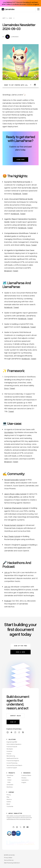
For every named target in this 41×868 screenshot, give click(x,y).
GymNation (9, 432)
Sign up (13, 722)
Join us (7, 572)
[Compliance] (20, 834)
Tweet (25, 193)
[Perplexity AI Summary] (15, 732)
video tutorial (20, 494)
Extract (9, 780)
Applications (25, 780)
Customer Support (12, 768)
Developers (10, 749)
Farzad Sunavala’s (12, 480)
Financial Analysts (12, 747)
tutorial (22, 480)
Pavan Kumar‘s (10, 525)
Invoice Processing (12, 763)
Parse (9, 777)
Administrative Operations (14, 744)
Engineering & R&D (12, 742)
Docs (28, 245)
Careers (9, 802)
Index (9, 782)
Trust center (10, 806)
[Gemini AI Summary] (11, 732)
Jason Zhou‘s (9, 494)
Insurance (9, 751)
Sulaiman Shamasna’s (13, 508)
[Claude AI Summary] (23, 732)
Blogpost (8, 271)
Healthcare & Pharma (12, 758)
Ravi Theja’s (9, 536)
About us (9, 799)
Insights (24, 782)
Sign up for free (21, 646)
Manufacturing (11, 756)
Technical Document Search (14, 765)
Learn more (20, 159)
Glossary (24, 778)
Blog (8, 797)
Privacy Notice (8, 858)
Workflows (10, 787)
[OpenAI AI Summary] (8, 732)
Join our (7, 587)
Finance (9, 754)
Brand (8, 804)
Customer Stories (26, 775)
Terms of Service (9, 860)
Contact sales (15, 716)
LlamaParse (10, 775)
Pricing (9, 795)
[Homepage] (8, 9)
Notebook (17, 193)
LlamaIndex (10, 785)
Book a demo (20, 652)
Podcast (8, 601)
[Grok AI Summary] (19, 732)
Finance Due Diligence (13, 761)
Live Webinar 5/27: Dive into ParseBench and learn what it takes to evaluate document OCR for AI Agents (20, 3)
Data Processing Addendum (12, 863)
